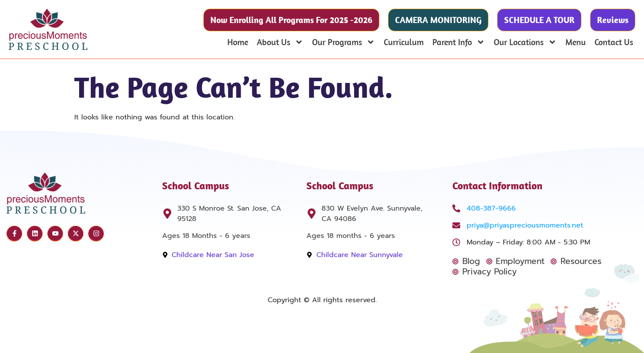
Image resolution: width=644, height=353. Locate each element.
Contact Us (614, 42)
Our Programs (344, 42)
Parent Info (459, 42)
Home (238, 42)
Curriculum (404, 42)
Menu (576, 42)
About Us (280, 42)
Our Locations (525, 42)
